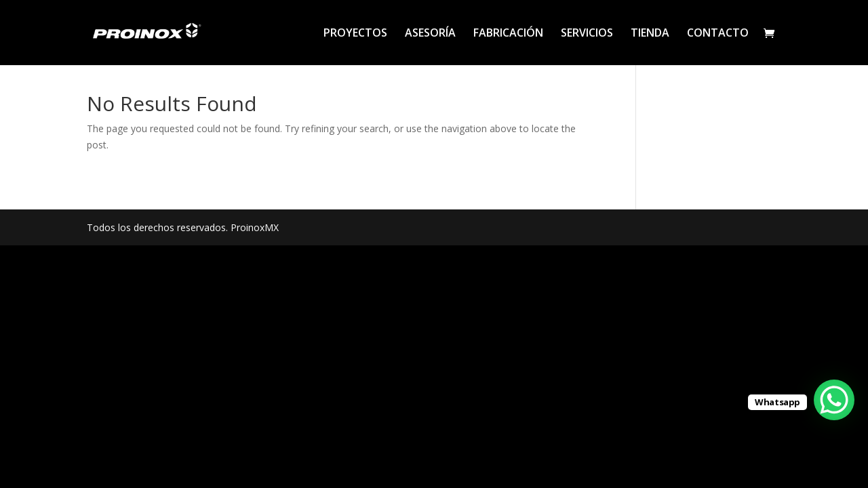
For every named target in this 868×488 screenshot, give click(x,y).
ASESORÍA (430, 34)
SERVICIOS (587, 34)
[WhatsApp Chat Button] (834, 400)
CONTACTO (718, 34)
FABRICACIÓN (508, 34)
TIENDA (650, 34)
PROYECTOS (355, 34)
